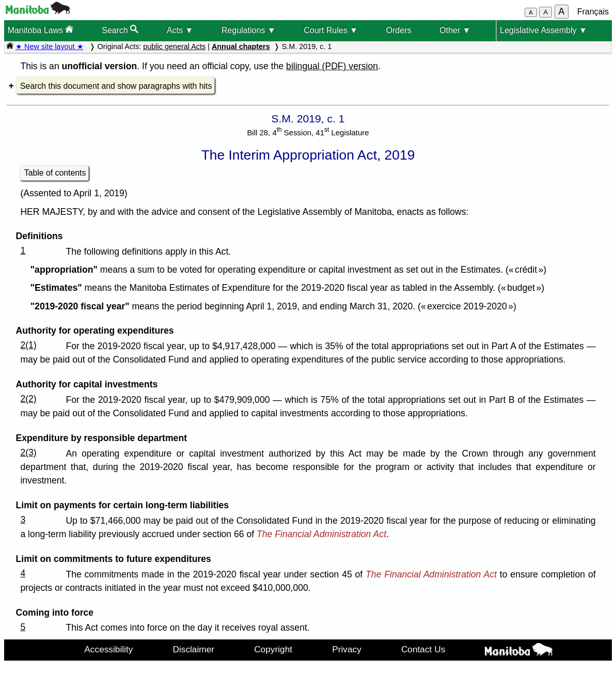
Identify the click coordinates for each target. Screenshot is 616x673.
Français (593, 12)
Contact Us (423, 649)
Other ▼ (455, 30)
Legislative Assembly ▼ (543, 30)
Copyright (273, 649)
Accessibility (108, 649)
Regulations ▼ (249, 30)
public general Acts (174, 46)
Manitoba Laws (40, 30)
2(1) (28, 345)
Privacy (347, 649)
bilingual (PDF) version (332, 66)
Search (120, 30)
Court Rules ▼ (331, 30)
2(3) (28, 452)
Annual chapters (241, 46)
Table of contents (55, 173)
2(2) (28, 399)
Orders (399, 30)
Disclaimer (193, 649)
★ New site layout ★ (50, 46)
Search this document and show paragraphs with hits (116, 86)
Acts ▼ (180, 30)
